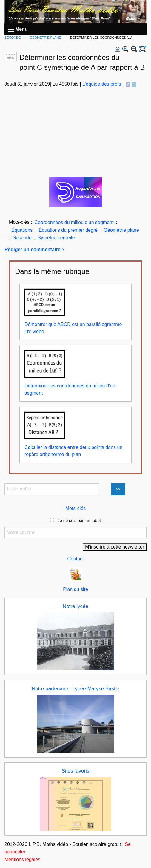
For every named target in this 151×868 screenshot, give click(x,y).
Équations (22, 230)
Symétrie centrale (56, 238)
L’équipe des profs (102, 84)
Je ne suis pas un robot (75, 521)
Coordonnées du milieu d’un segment (74, 222)
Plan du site (75, 589)
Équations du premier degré (68, 230)
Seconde (13, 38)
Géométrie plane (46, 38)
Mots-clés (75, 508)
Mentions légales (22, 859)
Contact (75, 559)
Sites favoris (76, 771)
